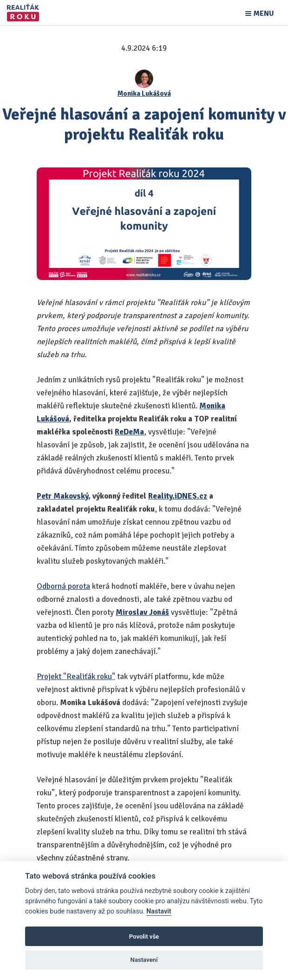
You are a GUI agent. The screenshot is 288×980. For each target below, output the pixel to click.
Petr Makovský (62, 496)
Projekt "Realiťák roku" (76, 677)
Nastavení (144, 960)
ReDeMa (129, 432)
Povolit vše (144, 937)
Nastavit (159, 911)
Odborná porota (63, 586)
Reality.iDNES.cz (178, 496)
